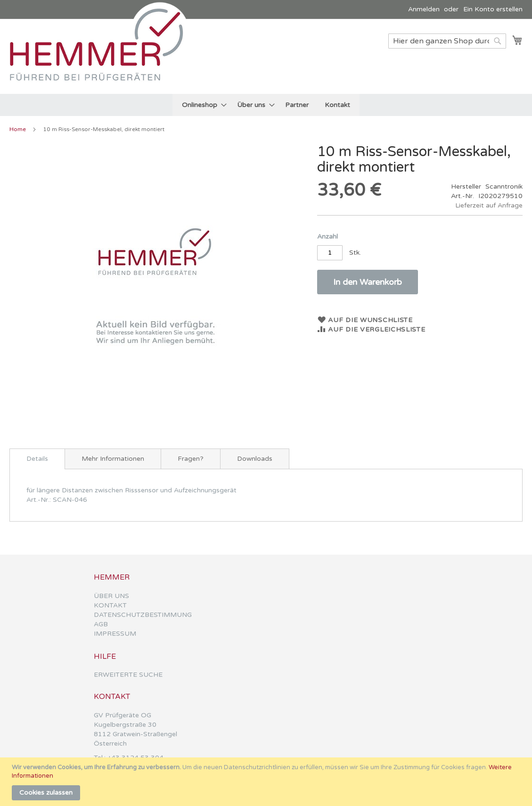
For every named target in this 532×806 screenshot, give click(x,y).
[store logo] (101, 56)
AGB (101, 624)
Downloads (255, 459)
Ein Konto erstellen (493, 9)
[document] (267, 782)
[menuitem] (201, 105)
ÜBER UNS (111, 596)
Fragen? (191, 459)
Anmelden (424, 9)
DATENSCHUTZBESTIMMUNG (143, 615)
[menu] (266, 105)
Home (18, 129)
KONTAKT (110, 605)
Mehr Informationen (113, 459)
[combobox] (447, 41)
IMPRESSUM (115, 634)
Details (37, 459)
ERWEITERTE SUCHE (128, 675)
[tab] (37, 459)
